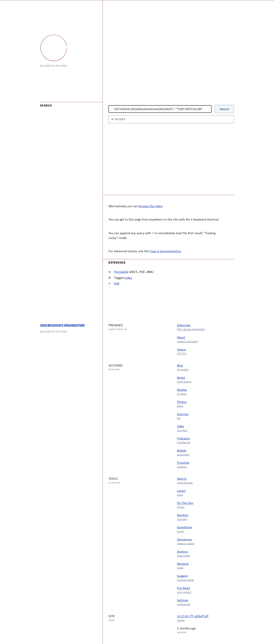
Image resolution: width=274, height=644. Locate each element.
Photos (182, 401)
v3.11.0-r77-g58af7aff (193, 616)
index (128, 277)
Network (183, 563)
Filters (120, 119)
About (181, 337)
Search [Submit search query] (224, 109)
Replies (182, 389)
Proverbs (183, 462)
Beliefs (182, 450)
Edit (117, 283)
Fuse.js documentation (165, 251)
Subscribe (184, 325)
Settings (183, 600)
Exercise (183, 414)
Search (182, 478)
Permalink (121, 271)
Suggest (182, 575)
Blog (180, 365)
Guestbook (184, 527)
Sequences (184, 539)
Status (181, 349)
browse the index (151, 206)
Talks (180, 426)
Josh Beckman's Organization (62, 325)
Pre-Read (183, 588)
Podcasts (183, 438)
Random (183, 515)
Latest (181, 490)
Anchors (183, 551)
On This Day (185, 503)
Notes (181, 377)
